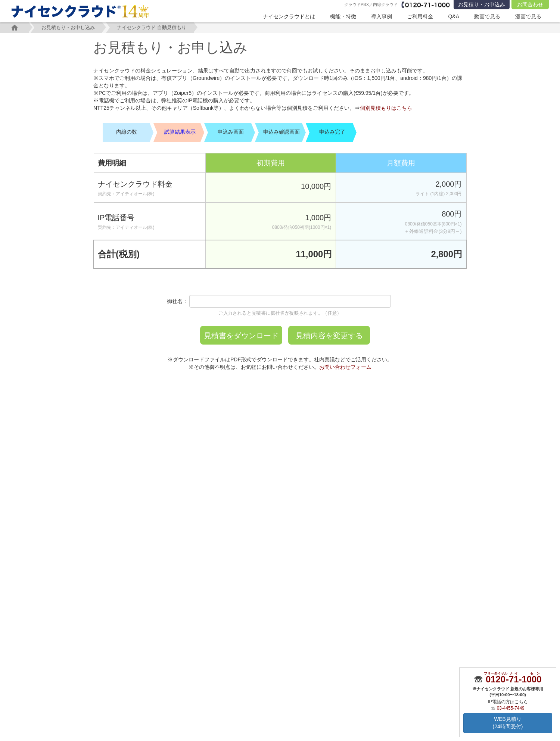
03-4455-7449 (511, 708)
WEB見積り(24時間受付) (508, 723)
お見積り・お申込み (482, 4)
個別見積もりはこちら (386, 108)
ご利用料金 (420, 16)
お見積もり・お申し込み (69, 27)
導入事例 (382, 16)
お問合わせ (530, 4)
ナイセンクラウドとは (289, 16)
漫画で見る (528, 16)
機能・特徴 (343, 16)
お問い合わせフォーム (345, 367)
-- (514, 679)
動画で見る (487, 16)
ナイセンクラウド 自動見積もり (153, 27)
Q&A (454, 16)
